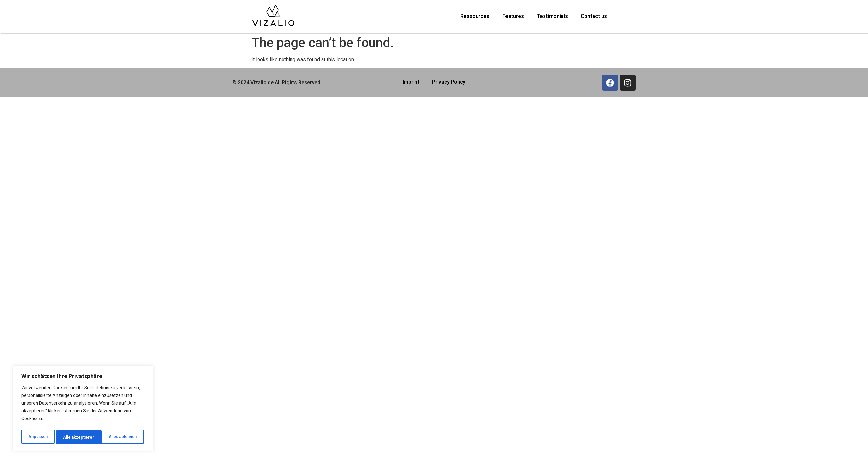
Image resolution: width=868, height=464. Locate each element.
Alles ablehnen (77, 437)
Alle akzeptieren (123, 437)
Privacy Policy (449, 82)
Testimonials (552, 16)
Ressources (475, 16)
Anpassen (37, 437)
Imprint (411, 82)
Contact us (594, 16)
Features (513, 16)
